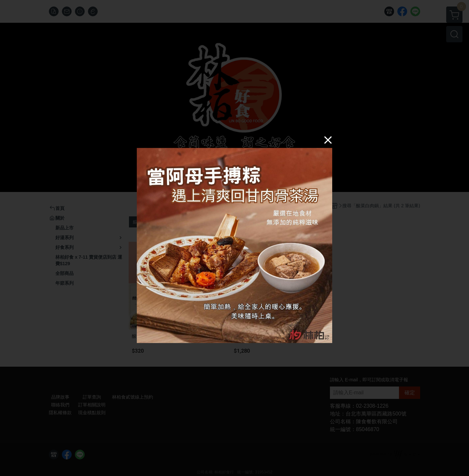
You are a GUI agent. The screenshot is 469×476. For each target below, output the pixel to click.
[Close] (328, 140)
